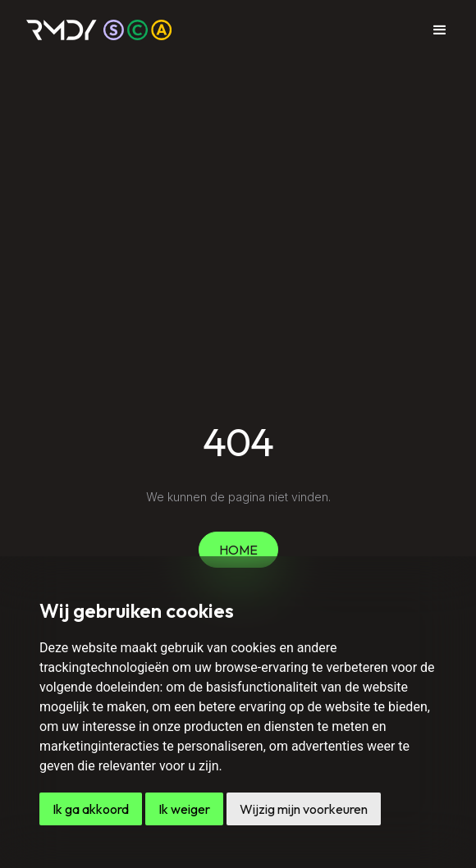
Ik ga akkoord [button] (91, 809)
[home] (99, 30)
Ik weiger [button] (184, 809)
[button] (440, 30)
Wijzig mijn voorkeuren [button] (304, 809)
